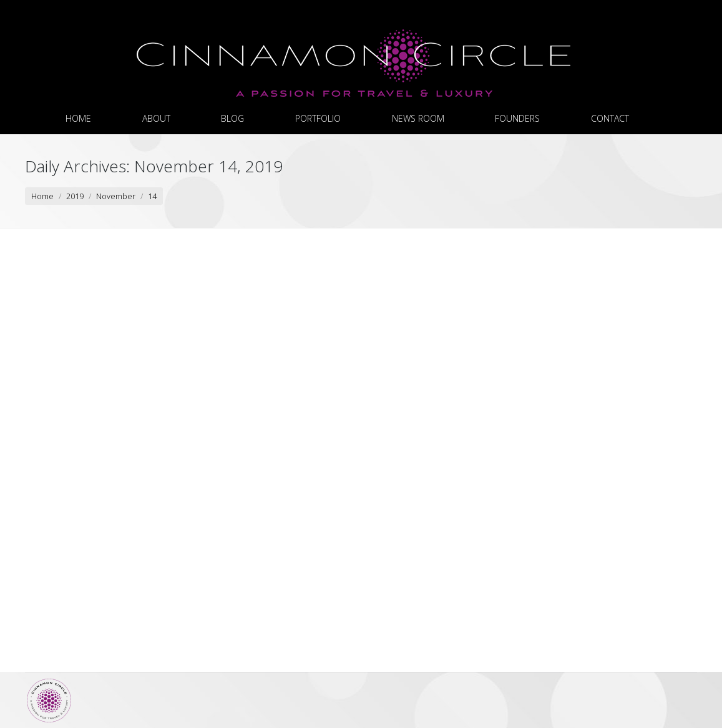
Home (42, 196)
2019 (75, 196)
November (116, 196)
